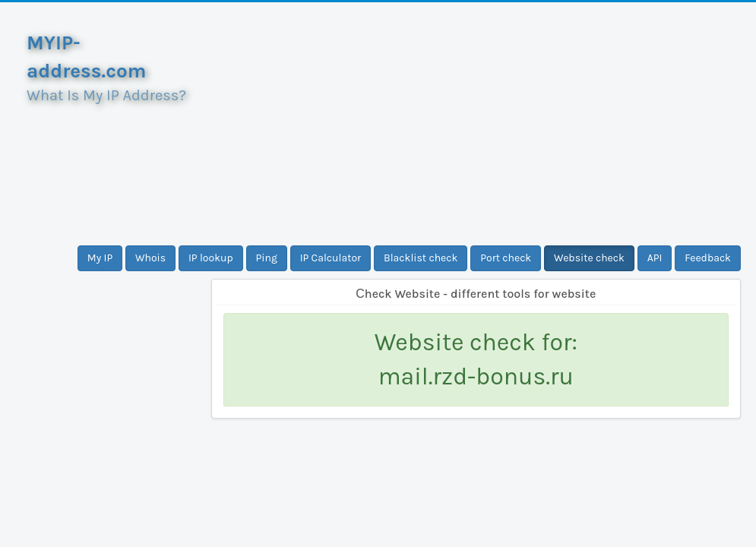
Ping (267, 258)
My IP (100, 258)
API (655, 258)
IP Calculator (331, 258)
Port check (506, 258)
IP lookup (211, 258)
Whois (150, 258)
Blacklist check (421, 258)
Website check (589, 258)
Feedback (708, 258)
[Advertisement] (476, 124)
